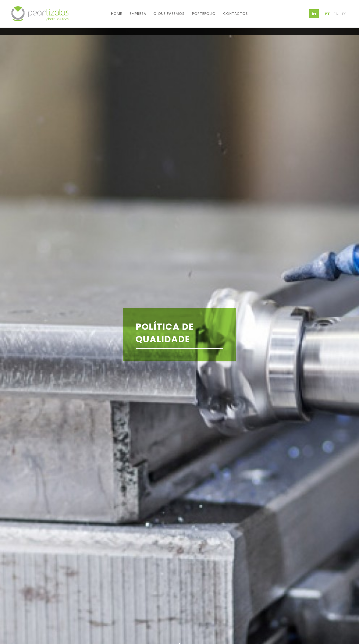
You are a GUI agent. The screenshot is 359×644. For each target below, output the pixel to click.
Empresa (138, 14)
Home (117, 14)
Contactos (236, 14)
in (314, 14)
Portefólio (204, 14)
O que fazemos (169, 14)
